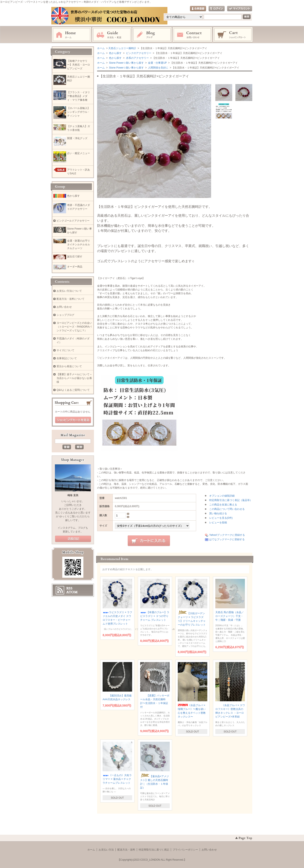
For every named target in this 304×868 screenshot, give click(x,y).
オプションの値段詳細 (222, 496)
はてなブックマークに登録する (227, 539)
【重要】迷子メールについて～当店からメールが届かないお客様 (74, 378)
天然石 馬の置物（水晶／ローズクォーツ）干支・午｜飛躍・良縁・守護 (230, 616)
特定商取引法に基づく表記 (154, 850)
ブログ (152, 35)
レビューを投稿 (218, 523)
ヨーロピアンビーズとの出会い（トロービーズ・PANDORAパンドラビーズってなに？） (74, 327)
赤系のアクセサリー (137, 58)
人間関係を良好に (158, 68)
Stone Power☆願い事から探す (126, 63)
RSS (69, 588)
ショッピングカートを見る (73, 420)
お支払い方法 (106, 850)
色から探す (115, 53)
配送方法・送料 (126, 850)
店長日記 (73, 539)
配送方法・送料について (71, 299)
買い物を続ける (218, 513)
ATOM (72, 592)
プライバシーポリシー (185, 850)
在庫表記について (67, 358)
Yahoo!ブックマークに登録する (227, 535)
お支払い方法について (69, 291)
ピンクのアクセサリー (138, 53)
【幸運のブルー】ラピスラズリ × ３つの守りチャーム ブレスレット (155, 616)
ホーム (72, 35)
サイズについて (65, 350)
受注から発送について (69, 366)
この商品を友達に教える (223, 505)
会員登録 (198, 9)
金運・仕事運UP (157, 63)
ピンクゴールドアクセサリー (73, 221)
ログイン (217, 9)
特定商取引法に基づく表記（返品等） (231, 500)
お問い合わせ (193, 35)
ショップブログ (65, 315)
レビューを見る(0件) (221, 518)
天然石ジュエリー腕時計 (122, 48)
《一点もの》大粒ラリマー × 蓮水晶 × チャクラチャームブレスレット (117, 779)
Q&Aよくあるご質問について (73, 390)
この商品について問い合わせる (227, 509)
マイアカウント (240, 9)
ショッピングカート (233, 35)
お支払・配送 (112, 35)
